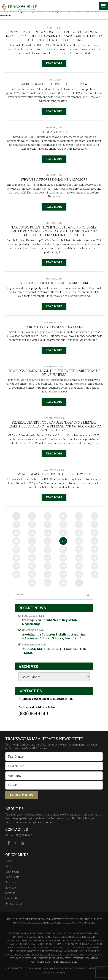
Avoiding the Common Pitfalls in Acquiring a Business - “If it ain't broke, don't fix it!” (54, 636)
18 (16, 541)
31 (32, 558)
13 (32, 533)
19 (32, 541)
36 (16, 566)
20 (48, 541)
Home (9, 861)
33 (63, 558)
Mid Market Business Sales (61, 919)
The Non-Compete (54, 132)
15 (63, 533)
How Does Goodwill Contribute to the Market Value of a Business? (54, 373)
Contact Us (12, 898)
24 (16, 549)
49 (48, 583)
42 (16, 574)
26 (48, 549)
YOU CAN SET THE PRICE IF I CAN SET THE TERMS (54, 651)
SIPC (96, 933)
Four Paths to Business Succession (54, 327)
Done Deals (12, 877)
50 (63, 583)
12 (16, 533)
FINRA (90, 933)
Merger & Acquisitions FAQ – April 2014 (54, 84)
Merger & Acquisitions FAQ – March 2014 (54, 283)
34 (79, 558)
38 (48, 566)
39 (63, 566)
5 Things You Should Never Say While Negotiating (50, 622)
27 (63, 549)
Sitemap (10, 893)
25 (32, 549)
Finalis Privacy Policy (63, 958)
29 (94, 549)
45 (63, 574)
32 (48, 558)
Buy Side (11, 888)
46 (79, 574)
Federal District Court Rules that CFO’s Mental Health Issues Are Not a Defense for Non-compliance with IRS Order (54, 426)
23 (94, 541)
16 (79, 533)
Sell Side (11, 882)
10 (79, 524)
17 (94, 533)
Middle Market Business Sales (25, 919)
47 (94, 574)
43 (32, 574)
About (9, 866)
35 (94, 558)
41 (94, 566)
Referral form (14, 904)
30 (16, 558)
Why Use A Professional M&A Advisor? (54, 179)
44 (48, 574)
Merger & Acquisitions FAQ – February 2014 (54, 474)
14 (48, 533)
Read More (54, 63)
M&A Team (12, 872)
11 (94, 524)
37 (32, 566)
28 (79, 549)
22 (79, 541)
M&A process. (40, 748)
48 (32, 583)
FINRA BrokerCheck (65, 962)
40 (79, 566)
